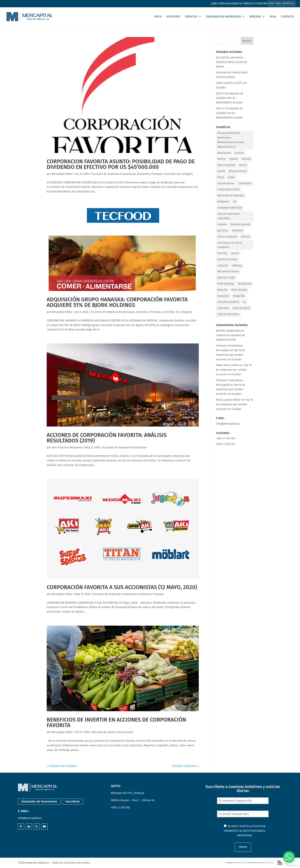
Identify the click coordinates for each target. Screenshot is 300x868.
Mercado (255, 17)
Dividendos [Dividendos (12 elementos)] (223, 202)
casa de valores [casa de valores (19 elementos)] (226, 183)
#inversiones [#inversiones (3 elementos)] (224, 153)
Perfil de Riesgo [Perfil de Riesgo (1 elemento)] (226, 284)
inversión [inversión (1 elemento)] (222, 253)
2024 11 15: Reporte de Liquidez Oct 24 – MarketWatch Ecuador (229, 113)
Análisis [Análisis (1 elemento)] (234, 159)
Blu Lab (242, 863)
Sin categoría (185, 174)
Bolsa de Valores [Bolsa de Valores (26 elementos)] (238, 171)
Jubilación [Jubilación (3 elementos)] (223, 266)
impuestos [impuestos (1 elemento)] (238, 230)
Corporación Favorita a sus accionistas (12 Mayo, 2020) (122, 587)
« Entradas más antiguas (62, 766)
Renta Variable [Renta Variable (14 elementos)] (239, 290)
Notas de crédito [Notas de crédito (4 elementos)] (226, 278)
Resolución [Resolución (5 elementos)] (223, 296)
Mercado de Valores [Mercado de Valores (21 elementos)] (228, 271)
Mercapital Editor (62, 174)
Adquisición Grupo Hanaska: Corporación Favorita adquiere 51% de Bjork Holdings (117, 302)
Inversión (170, 174)
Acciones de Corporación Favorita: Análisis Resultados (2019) (107, 438)
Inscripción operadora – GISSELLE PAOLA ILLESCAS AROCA (232, 62)
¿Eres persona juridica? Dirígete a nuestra (253, 4)
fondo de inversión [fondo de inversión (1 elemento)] (240, 224)
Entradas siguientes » (186, 766)
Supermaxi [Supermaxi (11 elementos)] (223, 308)
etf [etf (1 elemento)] (234, 202)
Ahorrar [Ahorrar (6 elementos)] (222, 159)
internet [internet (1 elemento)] (245, 237)
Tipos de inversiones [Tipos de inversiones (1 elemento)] (228, 314)
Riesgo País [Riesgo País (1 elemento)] (239, 296)
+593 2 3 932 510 (225, 438)
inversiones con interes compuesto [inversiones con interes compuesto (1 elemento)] (230, 245)
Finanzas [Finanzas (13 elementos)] (222, 224)
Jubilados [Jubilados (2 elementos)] (237, 266)
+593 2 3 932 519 (225, 444)
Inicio (158, 17)
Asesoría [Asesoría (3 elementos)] (246, 159)
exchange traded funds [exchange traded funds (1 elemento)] (230, 208)
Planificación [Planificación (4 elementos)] (245, 284)
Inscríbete (73, 801)
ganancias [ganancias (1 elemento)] (223, 230)
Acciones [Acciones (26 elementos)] (239, 153)
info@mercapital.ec (228, 424)
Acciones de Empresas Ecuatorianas (114, 174)
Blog (273, 17)
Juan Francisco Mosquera (67, 447)
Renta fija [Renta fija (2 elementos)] (223, 290)
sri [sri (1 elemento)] (244, 302)
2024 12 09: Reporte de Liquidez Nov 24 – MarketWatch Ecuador (230, 98)
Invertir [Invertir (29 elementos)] (235, 253)
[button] (289, 857)
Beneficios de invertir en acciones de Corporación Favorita (116, 723)
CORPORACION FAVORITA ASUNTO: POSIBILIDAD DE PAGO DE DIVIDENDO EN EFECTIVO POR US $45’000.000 (121, 164)
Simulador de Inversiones (223, 17)
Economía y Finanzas (150, 174)
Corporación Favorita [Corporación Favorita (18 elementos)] (229, 189)
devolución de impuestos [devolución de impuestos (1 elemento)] (231, 195)
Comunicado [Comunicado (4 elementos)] (245, 183)
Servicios (191, 17)
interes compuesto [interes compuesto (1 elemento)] (227, 237)
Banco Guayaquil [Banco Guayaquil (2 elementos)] (226, 165)
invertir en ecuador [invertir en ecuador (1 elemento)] (228, 259)
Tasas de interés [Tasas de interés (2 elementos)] (241, 308)
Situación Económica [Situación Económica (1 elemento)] (228, 302)
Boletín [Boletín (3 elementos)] (221, 171)
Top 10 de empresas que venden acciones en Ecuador (231, 355)
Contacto (287, 17)
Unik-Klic (269, 863)
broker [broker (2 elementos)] (231, 177)
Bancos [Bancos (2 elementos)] (243, 165)
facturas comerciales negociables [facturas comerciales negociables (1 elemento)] (229, 216)
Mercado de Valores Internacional (113, 732)
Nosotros (173, 17)
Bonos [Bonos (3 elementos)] (221, 177)
